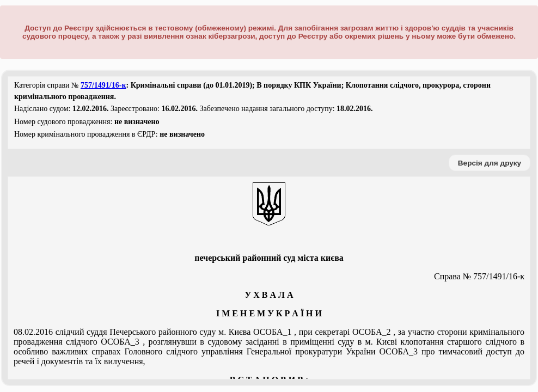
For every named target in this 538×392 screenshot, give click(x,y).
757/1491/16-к (103, 85)
